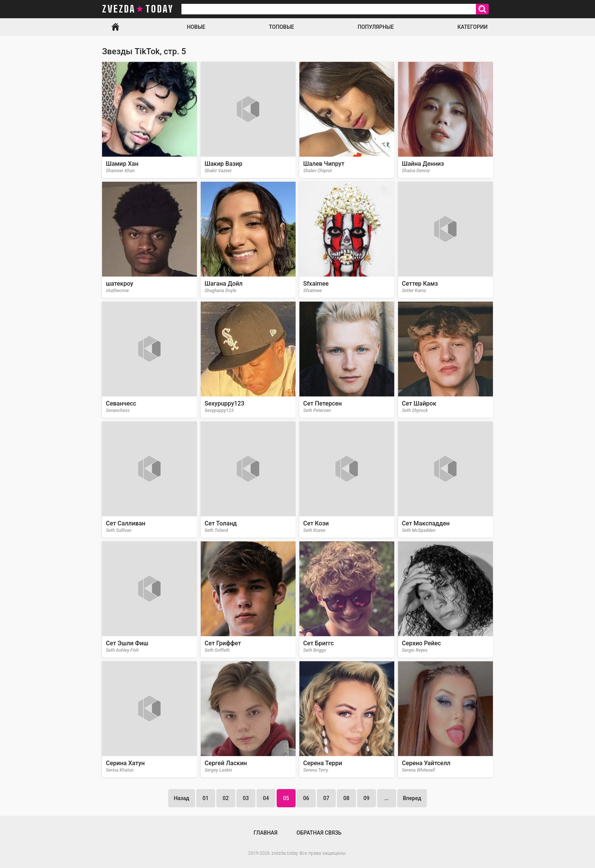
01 (206, 798)
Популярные (375, 27)
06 (306, 798)
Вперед (412, 798)
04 (266, 798)
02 (226, 798)
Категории (472, 27)
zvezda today (138, 9)
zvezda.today (285, 853)
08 (346, 798)
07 (326, 798)
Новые (196, 27)
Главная (115, 27)
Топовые (282, 27)
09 (367, 798)
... (387, 798)
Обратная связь (319, 833)
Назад (182, 798)
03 (246, 798)
